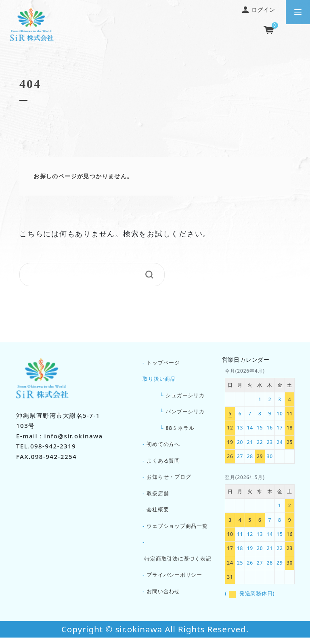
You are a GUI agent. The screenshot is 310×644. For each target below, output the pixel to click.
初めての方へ (163, 447)
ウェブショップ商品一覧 (177, 533)
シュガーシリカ (185, 396)
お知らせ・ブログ (169, 481)
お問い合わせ (163, 600)
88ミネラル (180, 430)
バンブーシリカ (185, 413)
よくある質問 (163, 465)
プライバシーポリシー (174, 583)
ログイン (259, 9)
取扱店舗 (158, 498)
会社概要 (158, 516)
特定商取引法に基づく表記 (178, 566)
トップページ (163, 363)
